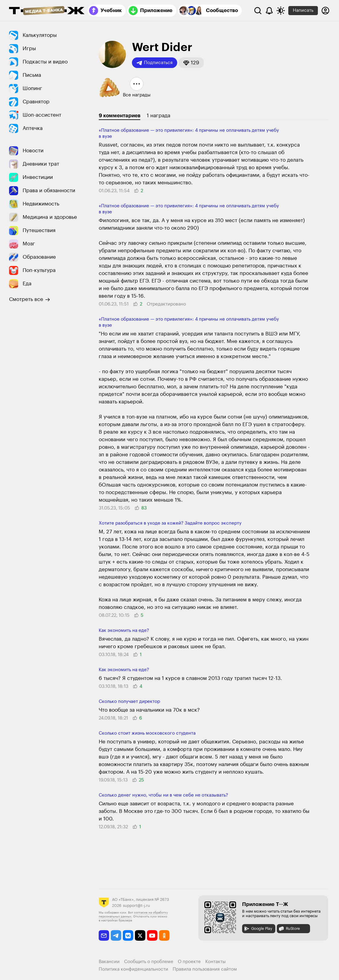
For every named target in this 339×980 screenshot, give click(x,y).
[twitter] (140, 935)
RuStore (289, 929)
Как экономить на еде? (124, 631)
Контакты (216, 962)
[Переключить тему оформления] (281, 11)
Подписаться (155, 63)
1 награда (158, 116)
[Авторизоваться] (325, 11)
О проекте (189, 962)
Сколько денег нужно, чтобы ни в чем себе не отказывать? (163, 795)
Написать (303, 10)
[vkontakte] (128, 935)
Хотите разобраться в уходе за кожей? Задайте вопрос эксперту (170, 523)
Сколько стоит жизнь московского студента (147, 733)
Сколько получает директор (129, 702)
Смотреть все (30, 299)
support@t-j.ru (136, 906)
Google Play (258, 929)
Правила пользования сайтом (205, 969)
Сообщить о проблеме (149, 962)
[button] (191, 63)
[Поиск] (258, 11)
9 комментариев (120, 116)
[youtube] (152, 935)
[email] (104, 935)
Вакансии (109, 962)
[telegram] (116, 935)
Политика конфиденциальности (133, 969)
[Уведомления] (269, 11)
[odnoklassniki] (164, 935)
